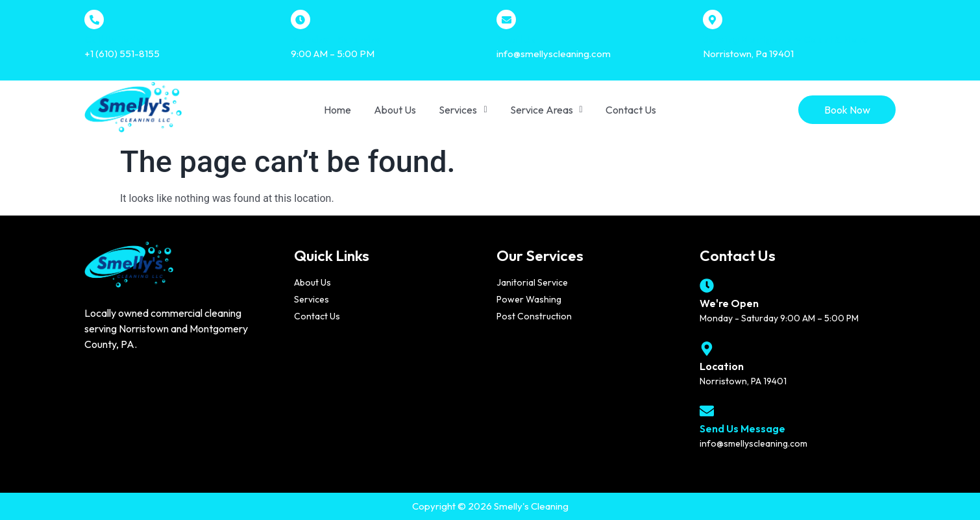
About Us (395, 110)
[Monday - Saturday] (300, 19)
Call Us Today (116, 39)
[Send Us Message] (707, 411)
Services (463, 110)
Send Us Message (742, 428)
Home (337, 110)
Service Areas (546, 110)
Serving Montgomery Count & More (786, 39)
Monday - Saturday (336, 39)
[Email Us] (506, 19)
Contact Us (631, 110)
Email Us (516, 39)
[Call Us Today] (94, 19)
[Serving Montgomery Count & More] (713, 19)
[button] (463, 110)
